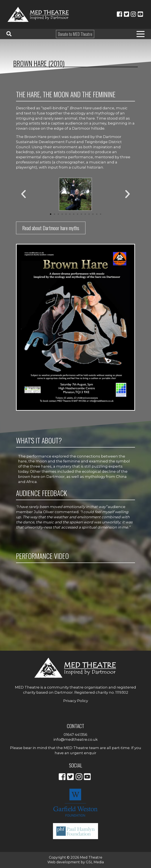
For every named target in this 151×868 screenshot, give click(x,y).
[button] (23, 194)
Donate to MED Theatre (75, 34)
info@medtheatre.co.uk (75, 739)
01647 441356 (75, 735)
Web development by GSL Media (76, 862)
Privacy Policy (76, 701)
